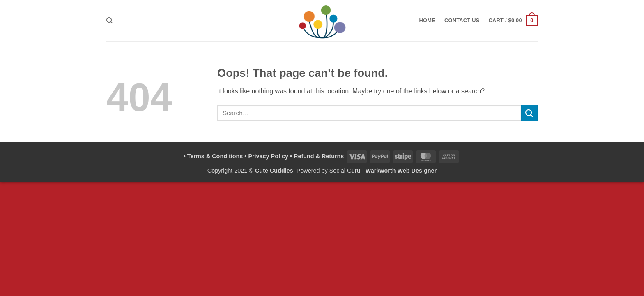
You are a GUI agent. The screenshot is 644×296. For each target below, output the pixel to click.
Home (427, 20)
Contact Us (462, 20)
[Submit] (529, 113)
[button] (513, 21)
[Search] (109, 21)
